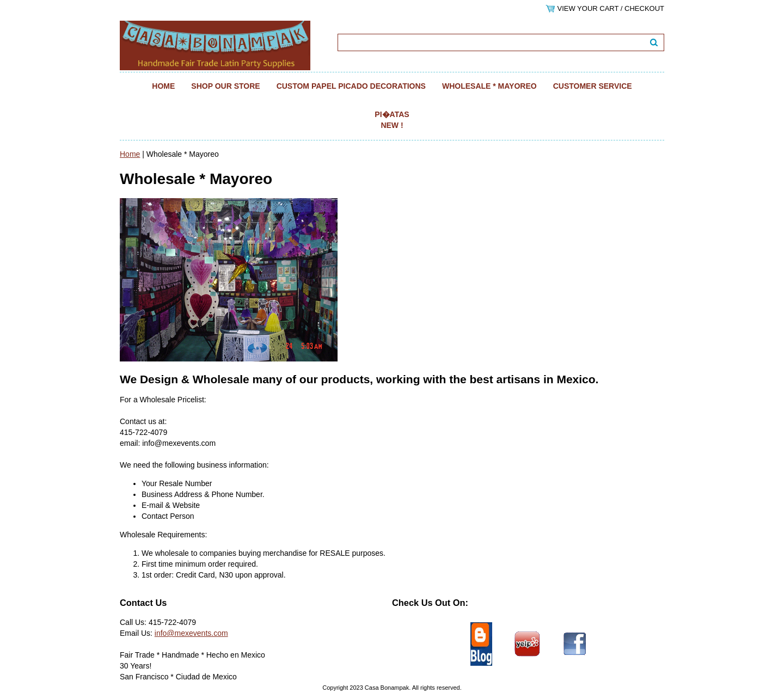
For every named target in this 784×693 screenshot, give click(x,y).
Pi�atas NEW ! (392, 120)
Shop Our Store (225, 86)
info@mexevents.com (191, 633)
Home (163, 86)
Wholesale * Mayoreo (489, 86)
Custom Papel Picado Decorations (351, 86)
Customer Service (593, 86)
